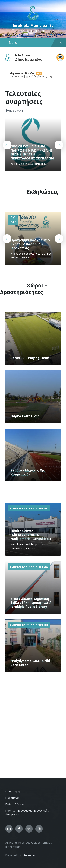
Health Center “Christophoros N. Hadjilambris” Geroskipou (31, 535)
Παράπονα (12, 798)
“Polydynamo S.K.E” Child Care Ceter (30, 663)
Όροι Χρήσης (13, 791)
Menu (33, 43)
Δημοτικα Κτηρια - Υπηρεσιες (30, 508)
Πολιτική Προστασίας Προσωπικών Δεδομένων (27, 812)
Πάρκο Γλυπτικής (25, 416)
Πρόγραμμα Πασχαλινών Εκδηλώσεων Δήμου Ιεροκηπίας (30, 244)
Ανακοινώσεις (37, 164)
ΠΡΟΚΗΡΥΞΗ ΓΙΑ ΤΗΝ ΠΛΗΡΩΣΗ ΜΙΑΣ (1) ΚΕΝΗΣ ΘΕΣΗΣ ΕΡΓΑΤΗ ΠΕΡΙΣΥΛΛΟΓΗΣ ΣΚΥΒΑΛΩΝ (32, 152)
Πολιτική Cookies (16, 804)
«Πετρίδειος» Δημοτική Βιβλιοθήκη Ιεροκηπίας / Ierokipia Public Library (31, 603)
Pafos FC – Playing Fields (30, 358)
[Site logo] (33, 20)
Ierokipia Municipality (33, 25)
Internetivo (29, 855)
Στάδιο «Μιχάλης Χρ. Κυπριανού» (28, 472)
